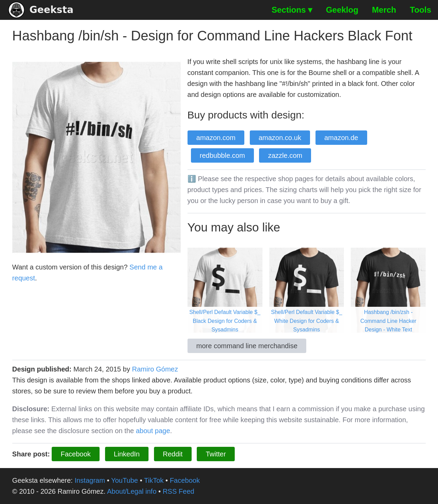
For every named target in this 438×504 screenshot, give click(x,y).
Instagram (90, 480)
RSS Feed (178, 491)
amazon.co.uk (280, 138)
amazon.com (216, 138)
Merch (384, 10)
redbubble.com (222, 155)
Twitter (216, 454)
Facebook (76, 454)
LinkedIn (127, 454)
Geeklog (342, 10)
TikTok (154, 480)
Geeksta (41, 10)
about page (153, 431)
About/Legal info (132, 491)
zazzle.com (285, 155)
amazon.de (341, 138)
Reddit (173, 454)
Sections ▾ (292, 10)
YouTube (125, 480)
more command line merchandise (247, 346)
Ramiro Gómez (155, 369)
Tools (421, 10)
